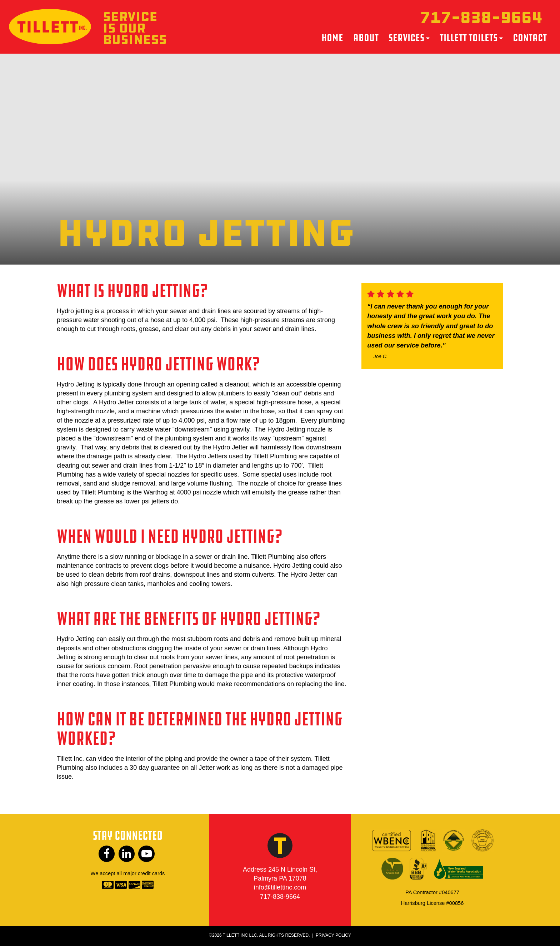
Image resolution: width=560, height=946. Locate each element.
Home (332, 38)
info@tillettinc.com (280, 888)
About (366, 38)
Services (406, 38)
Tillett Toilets (469, 38)
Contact (530, 38)
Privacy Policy (333, 936)
